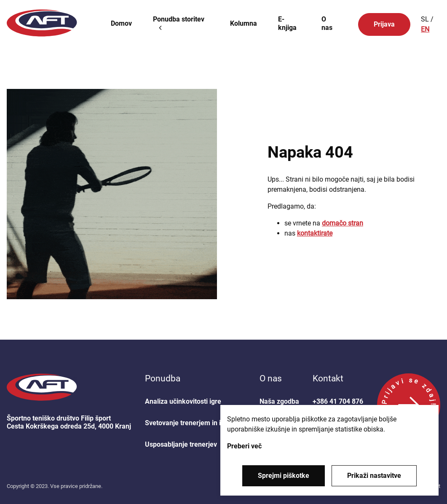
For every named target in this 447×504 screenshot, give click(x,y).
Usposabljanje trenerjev (181, 444)
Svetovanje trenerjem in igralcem (195, 423)
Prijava (384, 24)
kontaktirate (315, 233)
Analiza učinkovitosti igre (183, 401)
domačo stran (343, 223)
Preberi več (244, 446)
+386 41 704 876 (338, 401)
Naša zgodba (279, 401)
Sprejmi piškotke (284, 476)
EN (425, 29)
